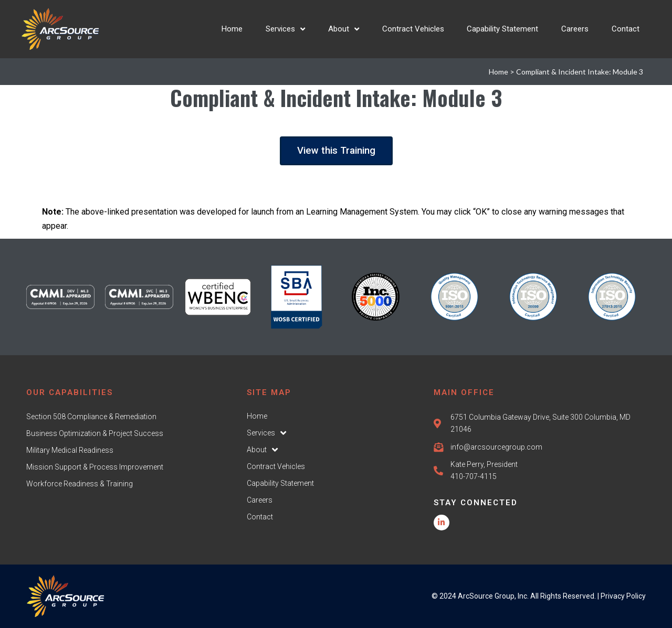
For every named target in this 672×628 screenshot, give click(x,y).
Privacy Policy (623, 596)
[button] (336, 151)
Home (498, 72)
